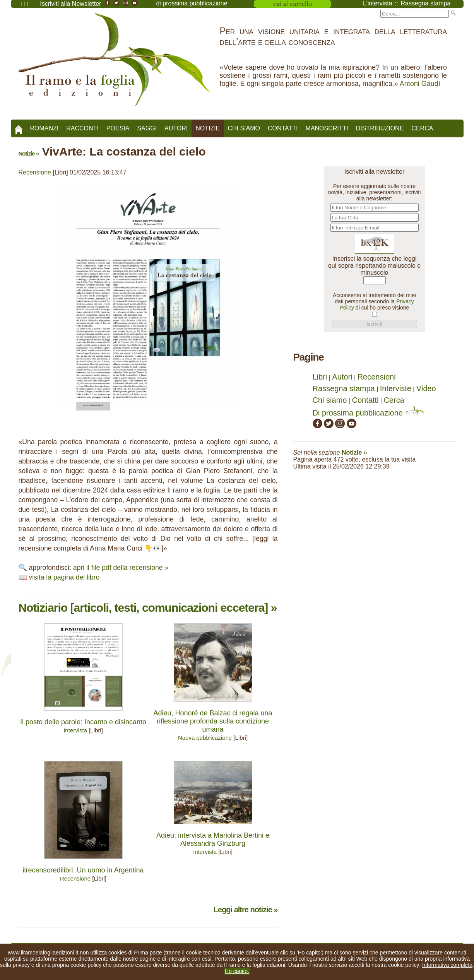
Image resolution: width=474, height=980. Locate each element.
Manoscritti (327, 128)
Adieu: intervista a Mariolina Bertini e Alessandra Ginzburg (213, 839)
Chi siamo (244, 128)
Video (426, 388)
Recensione (35, 172)
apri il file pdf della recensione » (121, 568)
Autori (176, 128)
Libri (320, 377)
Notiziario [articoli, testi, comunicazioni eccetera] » (148, 608)
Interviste (396, 388)
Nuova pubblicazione (205, 738)
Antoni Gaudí (420, 84)
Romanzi (44, 128)
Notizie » (29, 153)
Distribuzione (380, 128)
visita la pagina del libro (64, 577)
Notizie (208, 128)
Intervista (75, 730)
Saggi (147, 128)
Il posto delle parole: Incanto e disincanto (83, 722)
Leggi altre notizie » (246, 910)
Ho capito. (237, 971)
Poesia (118, 128)
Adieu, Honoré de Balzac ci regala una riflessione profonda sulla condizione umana (213, 721)
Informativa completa (447, 965)
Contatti (283, 128)
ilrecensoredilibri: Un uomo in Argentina (83, 870)
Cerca (422, 128)
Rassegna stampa (344, 388)
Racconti (82, 128)
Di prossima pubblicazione (369, 413)
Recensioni (377, 377)
